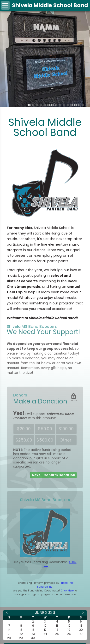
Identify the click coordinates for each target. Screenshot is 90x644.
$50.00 (45, 429)
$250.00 (24, 440)
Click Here (67, 591)
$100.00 (66, 429)
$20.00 (24, 429)
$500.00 (45, 440)
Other (66, 440)
